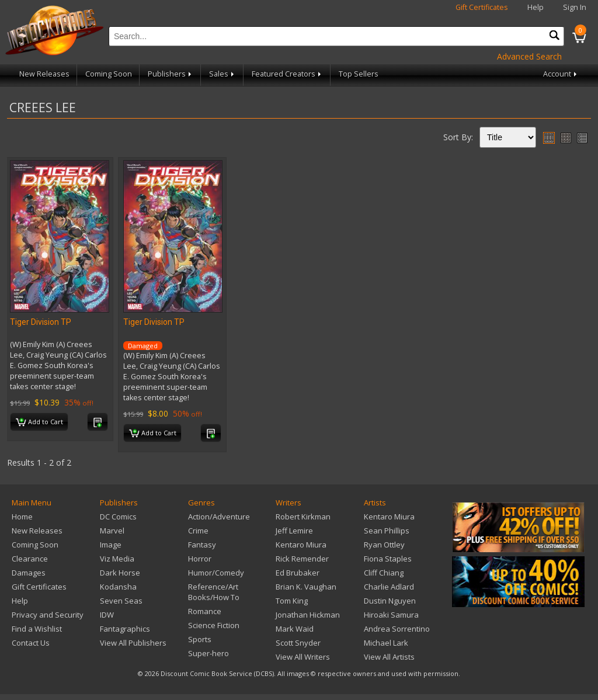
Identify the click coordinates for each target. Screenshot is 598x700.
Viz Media (117, 559)
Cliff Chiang (384, 573)
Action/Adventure (219, 517)
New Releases (44, 74)
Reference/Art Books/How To (214, 592)
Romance (205, 611)
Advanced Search (529, 56)
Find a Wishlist (37, 629)
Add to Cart (39, 422)
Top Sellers (359, 74)
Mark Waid (295, 629)
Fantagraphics (125, 629)
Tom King (292, 601)
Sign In (575, 7)
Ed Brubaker (298, 573)
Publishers (171, 74)
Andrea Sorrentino (397, 629)
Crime (198, 531)
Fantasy (202, 545)
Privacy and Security (48, 615)
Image (111, 545)
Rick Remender (302, 559)
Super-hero (208, 653)
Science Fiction (214, 625)
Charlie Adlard (389, 587)
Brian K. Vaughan (306, 587)
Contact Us (31, 643)
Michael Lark (386, 643)
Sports (200, 639)
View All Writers (303, 657)
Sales (222, 74)
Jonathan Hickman (308, 615)
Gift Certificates (482, 7)
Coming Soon (109, 74)
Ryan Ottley (384, 545)
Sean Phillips (387, 531)
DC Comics (118, 517)
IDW (107, 615)
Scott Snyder (298, 643)
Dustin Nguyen (390, 601)
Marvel (112, 531)
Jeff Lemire (294, 531)
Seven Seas (121, 601)
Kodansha (118, 587)
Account (561, 74)
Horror (200, 559)
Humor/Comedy (216, 573)
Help (536, 7)
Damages (29, 573)
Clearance (30, 559)
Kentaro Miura (301, 545)
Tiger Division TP (41, 322)
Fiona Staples (388, 559)
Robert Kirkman (303, 517)
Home (22, 517)
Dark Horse (120, 573)
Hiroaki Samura (391, 615)
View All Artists (389, 657)
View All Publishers (133, 643)
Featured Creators (287, 74)
